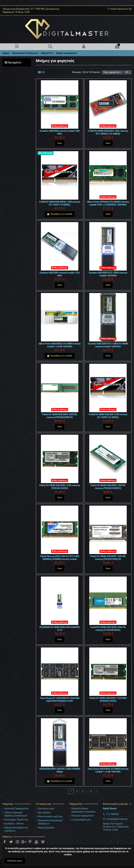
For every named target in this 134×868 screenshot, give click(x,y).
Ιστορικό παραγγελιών (83, 816)
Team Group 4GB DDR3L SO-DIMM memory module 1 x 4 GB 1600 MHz (108, 770)
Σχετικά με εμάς (46, 809)
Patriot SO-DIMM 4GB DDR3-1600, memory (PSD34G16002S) (60, 487)
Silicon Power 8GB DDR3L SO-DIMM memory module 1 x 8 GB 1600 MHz (60, 345)
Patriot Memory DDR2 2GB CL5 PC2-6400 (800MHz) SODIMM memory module (60, 558)
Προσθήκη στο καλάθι (60, 214)
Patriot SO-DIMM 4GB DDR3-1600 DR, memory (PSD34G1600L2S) (108, 558)
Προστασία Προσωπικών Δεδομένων (50, 822)
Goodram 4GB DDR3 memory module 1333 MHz (60, 274)
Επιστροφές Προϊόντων (16, 820)
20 (128, 72)
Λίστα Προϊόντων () (119, 9)
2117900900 (113, 814)
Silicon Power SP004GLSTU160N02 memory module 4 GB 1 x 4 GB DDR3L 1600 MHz (108, 203)
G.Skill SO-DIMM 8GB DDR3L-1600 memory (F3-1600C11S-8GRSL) (60, 203)
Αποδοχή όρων (15, 861)
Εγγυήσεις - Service (14, 824)
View (60, 143)
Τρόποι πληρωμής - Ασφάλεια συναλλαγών (16, 814)
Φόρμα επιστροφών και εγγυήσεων (16, 829)
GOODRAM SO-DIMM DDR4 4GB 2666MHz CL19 (60, 629)
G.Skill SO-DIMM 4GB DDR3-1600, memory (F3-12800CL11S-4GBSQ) (108, 132)
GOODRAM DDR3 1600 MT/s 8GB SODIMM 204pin (60, 770)
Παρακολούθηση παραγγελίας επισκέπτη (83, 810)
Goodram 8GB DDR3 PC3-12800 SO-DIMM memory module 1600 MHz (108, 345)
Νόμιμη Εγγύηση (46, 828)
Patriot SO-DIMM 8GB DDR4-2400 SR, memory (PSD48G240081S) (59, 416)
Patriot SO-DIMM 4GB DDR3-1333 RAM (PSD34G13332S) (108, 700)
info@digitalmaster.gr (117, 819)
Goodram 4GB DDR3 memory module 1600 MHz (60, 132)
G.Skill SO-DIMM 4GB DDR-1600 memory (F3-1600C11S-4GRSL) (108, 416)
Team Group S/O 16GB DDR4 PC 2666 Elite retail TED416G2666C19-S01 (60, 700)
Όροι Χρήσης (44, 812)
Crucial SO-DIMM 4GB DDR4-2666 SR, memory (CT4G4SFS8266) (108, 629)
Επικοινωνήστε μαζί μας (50, 816)
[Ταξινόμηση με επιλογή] (112, 72)
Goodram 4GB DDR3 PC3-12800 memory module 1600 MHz (108, 274)
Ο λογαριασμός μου (81, 820)
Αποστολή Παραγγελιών (16, 809)
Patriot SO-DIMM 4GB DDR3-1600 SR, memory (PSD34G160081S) (108, 487)
